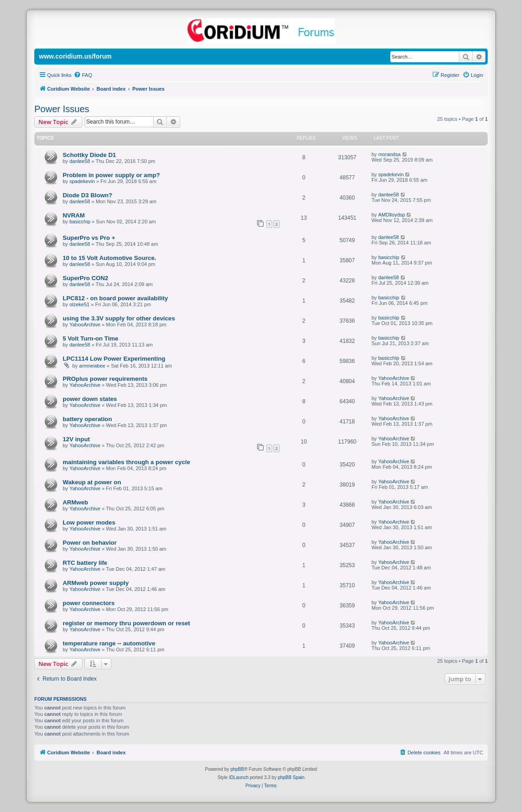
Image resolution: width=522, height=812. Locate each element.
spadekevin (82, 181)
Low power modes (89, 522)
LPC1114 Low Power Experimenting (114, 359)
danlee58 (80, 161)
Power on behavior (90, 543)
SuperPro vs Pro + (89, 238)
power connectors (89, 603)
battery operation (87, 419)
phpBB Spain (291, 777)
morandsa (390, 154)
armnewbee (92, 366)
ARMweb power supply (96, 583)
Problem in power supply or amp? (111, 175)
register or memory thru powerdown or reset (126, 623)
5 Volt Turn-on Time (91, 338)
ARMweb (75, 502)
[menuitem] (83, 75)
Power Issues (62, 109)
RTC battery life (85, 563)
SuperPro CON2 (86, 278)
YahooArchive (85, 325)
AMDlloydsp (392, 215)
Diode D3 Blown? (87, 195)
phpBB (237, 769)
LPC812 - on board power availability (115, 298)
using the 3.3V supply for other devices (119, 318)
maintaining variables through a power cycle (126, 462)
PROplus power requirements (105, 379)
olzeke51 (80, 304)
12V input (76, 439)
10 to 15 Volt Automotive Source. (109, 258)
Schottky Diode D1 (89, 155)
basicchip (80, 222)
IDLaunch (239, 777)
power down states (90, 399)
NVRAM (74, 215)
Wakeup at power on (92, 482)
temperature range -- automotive (109, 643)
